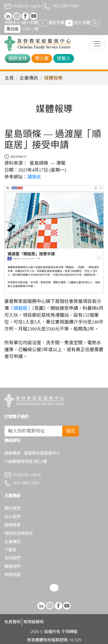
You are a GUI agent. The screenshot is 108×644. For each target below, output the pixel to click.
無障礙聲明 (33, 622)
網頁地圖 (12, 575)
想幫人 (64, 58)
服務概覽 (12, 525)
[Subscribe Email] (33, 431)
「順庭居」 (20, 308)
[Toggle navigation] (97, 44)
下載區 (10, 550)
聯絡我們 (12, 566)
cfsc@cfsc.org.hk (23, 6)
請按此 (34, 177)
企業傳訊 (29, 78)
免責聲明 (12, 622)
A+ (96, 23)
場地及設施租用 (18, 533)
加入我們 (12, 517)
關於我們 (12, 508)
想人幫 (42, 58)
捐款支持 (18, 58)
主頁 (9, 78)
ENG (27, 29)
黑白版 (12, 29)
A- (43, 23)
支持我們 (12, 558)
